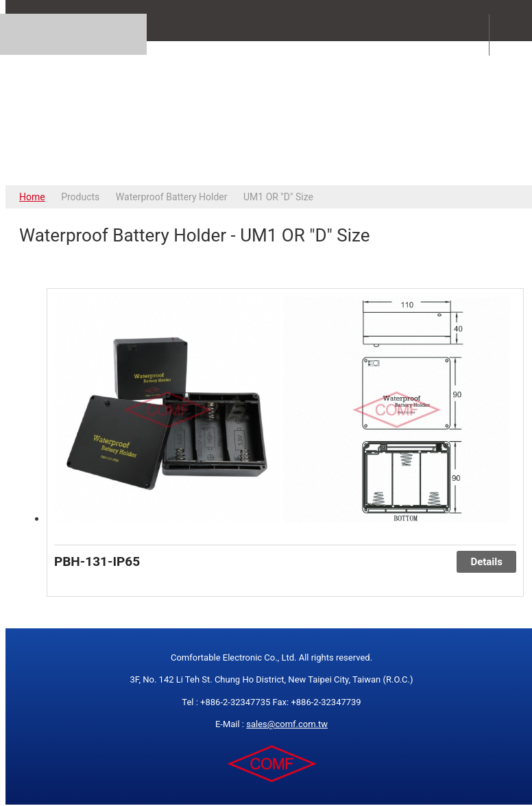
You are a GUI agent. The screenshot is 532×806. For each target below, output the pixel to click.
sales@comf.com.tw (287, 724)
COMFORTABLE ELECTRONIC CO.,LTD (271, 113)
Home (32, 197)
